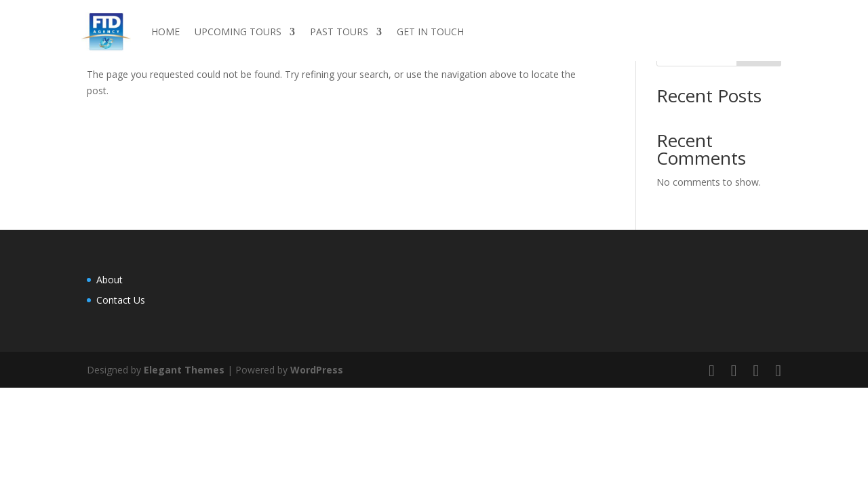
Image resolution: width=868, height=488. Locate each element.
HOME (165, 32)
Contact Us (121, 300)
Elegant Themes (184, 370)
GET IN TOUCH (430, 32)
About (110, 280)
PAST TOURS (339, 32)
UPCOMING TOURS (238, 32)
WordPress (317, 370)
